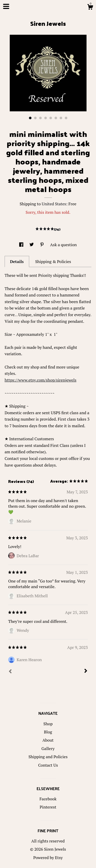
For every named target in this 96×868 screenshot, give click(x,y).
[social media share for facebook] (22, 245)
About (48, 740)
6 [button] (56, 118)
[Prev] (10, 672)
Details (17, 261)
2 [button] (35, 118)
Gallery (48, 748)
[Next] (86, 671)
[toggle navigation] (6, 6)
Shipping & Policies (53, 261)
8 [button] (66, 118)
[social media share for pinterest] (42, 245)
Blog (48, 732)
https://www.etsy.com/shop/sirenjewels (40, 380)
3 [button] (40, 118)
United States (54, 204)
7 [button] (61, 118)
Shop (48, 724)
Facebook (48, 799)
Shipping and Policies (48, 757)
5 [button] (51, 118)
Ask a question (63, 245)
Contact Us (48, 765)
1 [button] (30, 118)
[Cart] (90, 8)
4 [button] (46, 118)
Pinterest (48, 807)
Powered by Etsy (48, 858)
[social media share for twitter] (32, 245)
